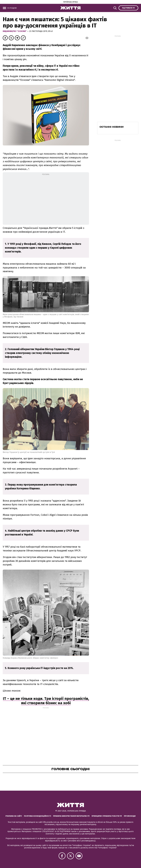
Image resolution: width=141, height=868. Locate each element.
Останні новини (111, 127)
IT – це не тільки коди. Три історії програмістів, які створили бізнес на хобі (46, 701)
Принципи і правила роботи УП (107, 816)
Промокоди (130, 816)
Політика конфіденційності (38, 816)
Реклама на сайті (14, 816)
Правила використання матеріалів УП (71, 816)
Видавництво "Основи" (15, 31)
